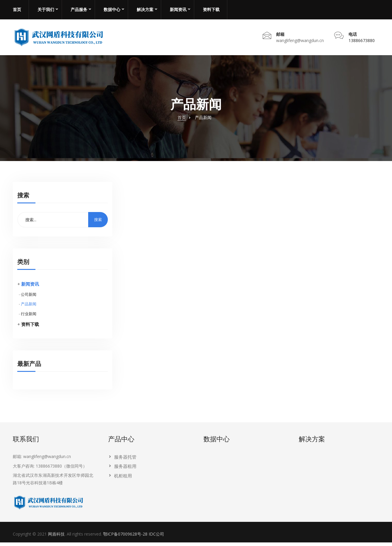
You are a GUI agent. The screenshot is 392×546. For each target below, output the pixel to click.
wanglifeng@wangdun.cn (300, 42)
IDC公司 (156, 538)
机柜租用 (123, 479)
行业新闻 (29, 318)
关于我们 (46, 10)
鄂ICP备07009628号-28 (125, 538)
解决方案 (145, 10)
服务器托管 (125, 461)
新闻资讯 (178, 10)
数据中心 (112, 10)
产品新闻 (29, 308)
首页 (17, 10)
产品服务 (79, 10)
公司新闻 (29, 298)
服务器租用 (125, 470)
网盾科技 (56, 538)
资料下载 (211, 10)
